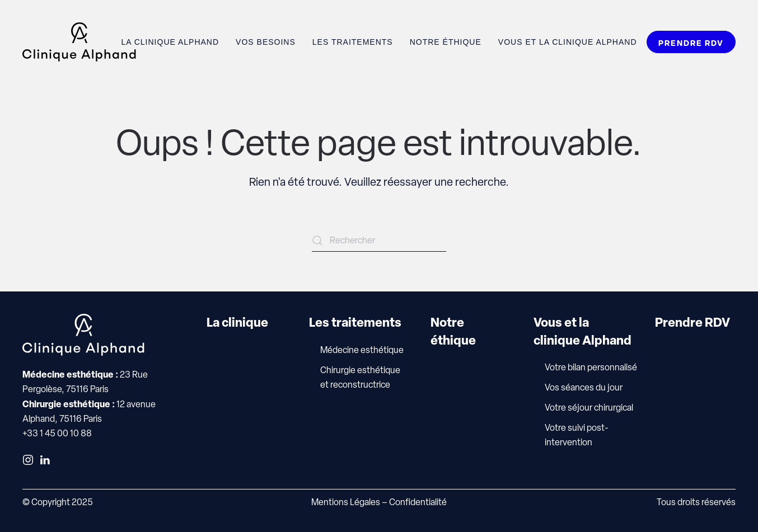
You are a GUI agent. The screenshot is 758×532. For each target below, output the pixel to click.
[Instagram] (28, 459)
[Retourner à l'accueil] (79, 42)
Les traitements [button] (353, 42)
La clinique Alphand (170, 42)
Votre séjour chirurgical (589, 408)
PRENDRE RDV (691, 43)
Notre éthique (446, 42)
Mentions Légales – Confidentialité (379, 502)
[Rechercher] (379, 241)
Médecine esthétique (362, 350)
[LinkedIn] (45, 459)
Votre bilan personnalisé (591, 367)
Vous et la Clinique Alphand (568, 42)
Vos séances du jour (584, 387)
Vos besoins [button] (266, 42)
